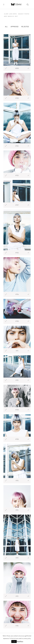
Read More (20, 641)
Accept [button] (14, 641)
